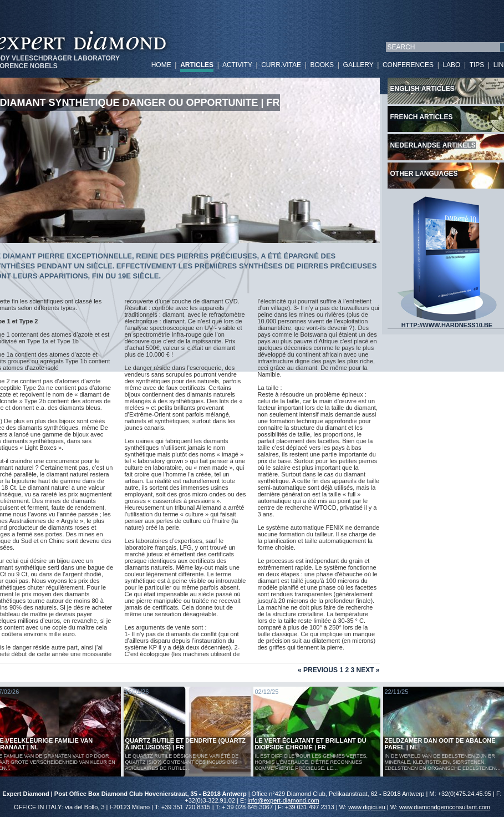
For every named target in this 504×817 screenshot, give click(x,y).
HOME (161, 65)
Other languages (424, 174)
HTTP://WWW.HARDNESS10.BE (447, 322)
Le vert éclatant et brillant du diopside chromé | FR (311, 744)
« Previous (318, 670)
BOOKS (322, 65)
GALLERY (358, 65)
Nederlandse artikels (433, 145)
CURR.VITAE (281, 65)
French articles (422, 117)
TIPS (477, 65)
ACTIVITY (237, 65)
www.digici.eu (367, 807)
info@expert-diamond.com (284, 800)
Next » (368, 670)
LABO (451, 65)
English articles (422, 89)
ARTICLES (197, 65)
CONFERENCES (408, 65)
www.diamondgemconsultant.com (445, 807)
